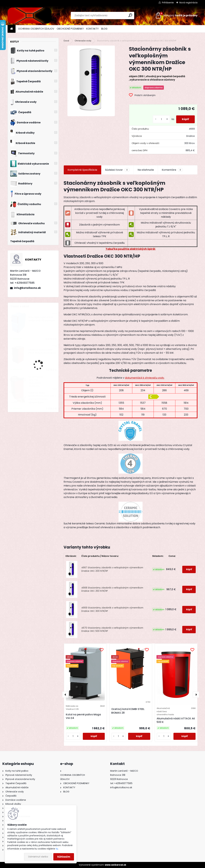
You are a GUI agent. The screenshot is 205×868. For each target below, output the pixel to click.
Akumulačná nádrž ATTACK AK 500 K (176, 720)
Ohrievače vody (83, 41)
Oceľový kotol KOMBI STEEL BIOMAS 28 (128, 711)
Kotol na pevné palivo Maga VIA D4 (83, 716)
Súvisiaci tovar (117, 170)
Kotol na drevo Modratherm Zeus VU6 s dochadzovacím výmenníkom (42, 398)
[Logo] (30, 16)
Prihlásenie (168, 3)
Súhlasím (64, 857)
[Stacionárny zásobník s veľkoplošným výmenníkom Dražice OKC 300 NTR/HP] (91, 81)
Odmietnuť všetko (38, 857)
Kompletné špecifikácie (82, 170)
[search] (130, 15)
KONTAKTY (92, 29)
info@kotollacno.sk (27, 288)
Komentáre (172, 170)
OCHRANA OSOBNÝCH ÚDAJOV (36, 29)
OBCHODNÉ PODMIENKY (70, 29)
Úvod (66, 41)
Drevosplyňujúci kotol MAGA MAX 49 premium (42, 319)
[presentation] (65, 695)
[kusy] (160, 119)
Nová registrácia (188, 3)
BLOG (104, 29)
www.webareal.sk (115, 865)
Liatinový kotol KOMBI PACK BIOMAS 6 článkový (42, 351)
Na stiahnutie (146, 170)
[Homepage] (12, 29)
